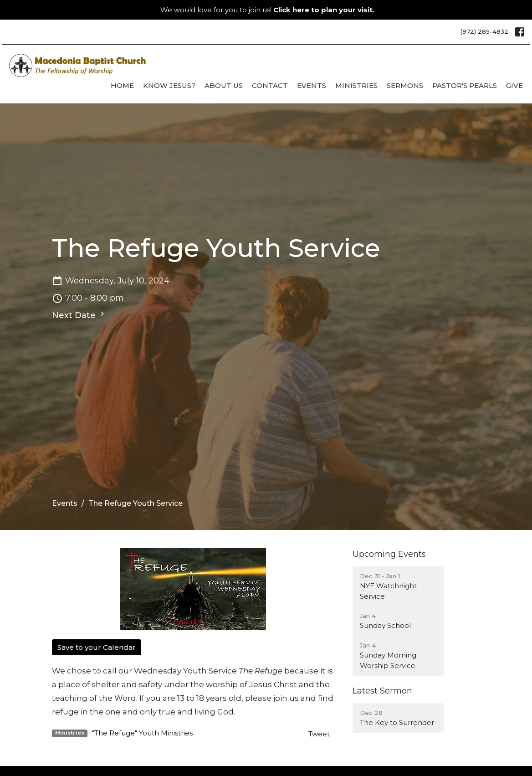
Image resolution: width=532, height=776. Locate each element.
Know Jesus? (169, 85)
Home (122, 85)
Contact (270, 85)
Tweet (319, 734)
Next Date (79, 315)
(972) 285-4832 (484, 31)
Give (514, 85)
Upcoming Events (389, 554)
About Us (224, 85)
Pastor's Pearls (465, 85)
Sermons (405, 85)
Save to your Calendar (97, 647)
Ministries (356, 85)
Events (312, 85)
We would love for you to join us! (267, 10)
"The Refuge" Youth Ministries (142, 733)
